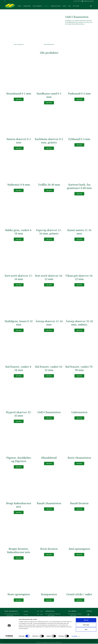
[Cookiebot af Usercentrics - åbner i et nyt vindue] (9, 641)
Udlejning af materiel (56, 6)
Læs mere (19, 99)
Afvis (86, 635)
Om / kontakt (76, 6)
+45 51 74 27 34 (74, 619)
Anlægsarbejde (27, 6)
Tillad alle (86, 625)
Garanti (64, 6)
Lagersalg (46, 6)
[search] (91, 6)
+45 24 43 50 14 (77, 1)
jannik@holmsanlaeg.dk (88, 1)
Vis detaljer (74, 641)
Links (69, 6)
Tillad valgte (86, 630)
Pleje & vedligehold (37, 6)
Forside (19, 6)
